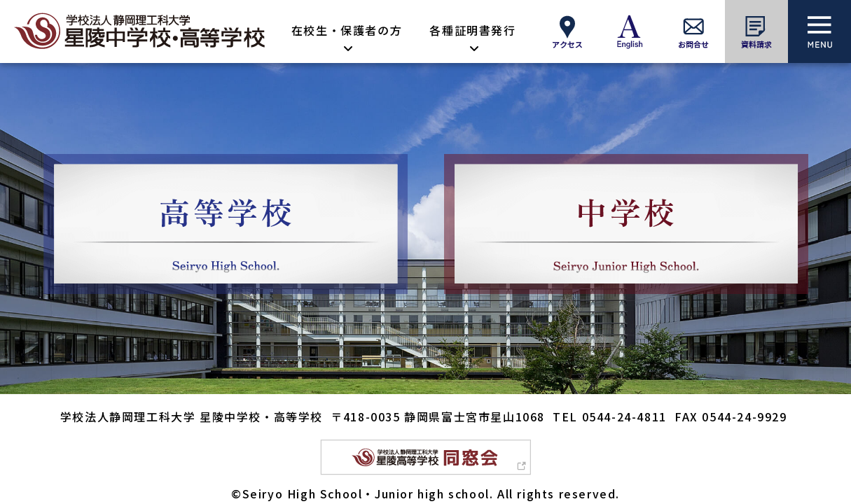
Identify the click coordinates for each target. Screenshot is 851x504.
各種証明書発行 (472, 30)
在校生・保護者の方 (347, 30)
